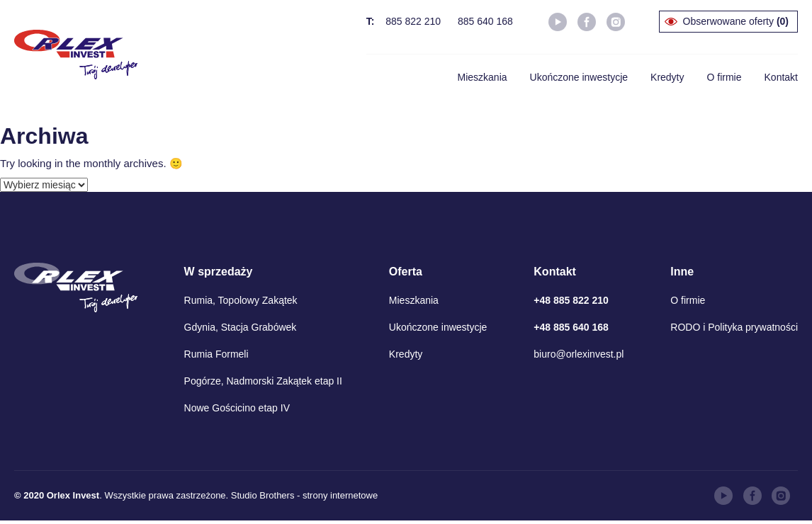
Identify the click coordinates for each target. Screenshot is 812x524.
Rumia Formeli (216, 354)
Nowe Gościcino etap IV (237, 408)
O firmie (724, 77)
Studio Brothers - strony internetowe (304, 495)
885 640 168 (485, 21)
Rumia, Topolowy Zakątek (241, 300)
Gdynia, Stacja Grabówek (241, 327)
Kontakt (781, 77)
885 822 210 (413, 21)
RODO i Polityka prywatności (734, 327)
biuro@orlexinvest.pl (579, 354)
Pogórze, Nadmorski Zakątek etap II (263, 381)
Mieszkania (483, 77)
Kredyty (667, 77)
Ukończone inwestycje (579, 77)
